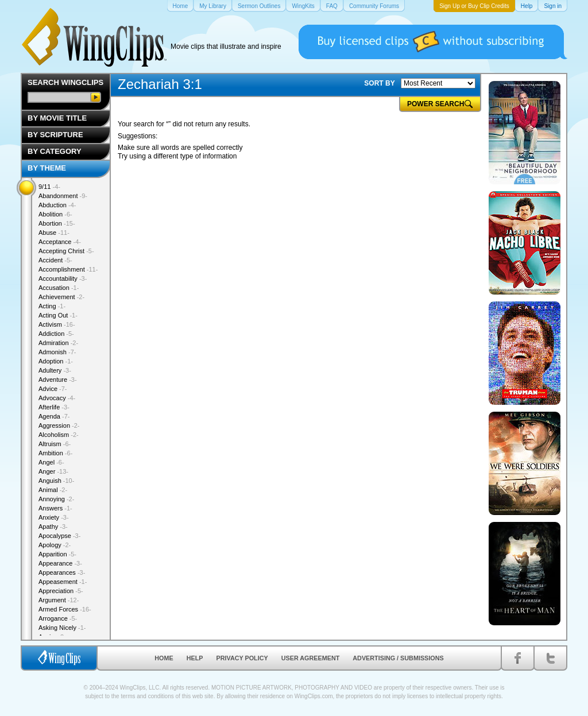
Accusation (59, 288)
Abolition (55, 214)
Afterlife (54, 407)
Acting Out (58, 315)
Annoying (56, 499)
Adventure (58, 380)
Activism (57, 324)
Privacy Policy (242, 658)
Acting (52, 306)
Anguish (56, 481)
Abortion (57, 223)
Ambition (55, 453)
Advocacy (57, 398)
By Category (55, 151)
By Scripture (55, 135)
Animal (53, 490)
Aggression (59, 425)
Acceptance (60, 242)
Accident (55, 260)
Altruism (55, 444)
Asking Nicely (62, 628)
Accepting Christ (66, 251)
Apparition (57, 554)
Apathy (53, 527)
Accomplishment (68, 269)
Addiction (56, 334)
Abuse (54, 233)
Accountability (63, 278)
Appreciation (61, 591)
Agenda (54, 416)
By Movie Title (57, 118)
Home (164, 658)
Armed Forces (65, 609)
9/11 (49, 187)
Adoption (56, 361)
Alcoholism (59, 435)
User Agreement (311, 658)
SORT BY (379, 83)
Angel (51, 462)
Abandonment (63, 196)
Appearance (60, 563)
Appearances (62, 572)
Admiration (58, 343)
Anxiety (54, 517)
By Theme (47, 168)
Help (195, 658)
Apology (55, 545)
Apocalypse (59, 536)
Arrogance (58, 618)
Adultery (55, 370)
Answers (55, 508)
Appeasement (63, 582)
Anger (53, 471)
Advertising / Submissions (398, 658)
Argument (59, 600)
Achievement (61, 297)
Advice (53, 389)
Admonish (57, 352)
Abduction (57, 205)
